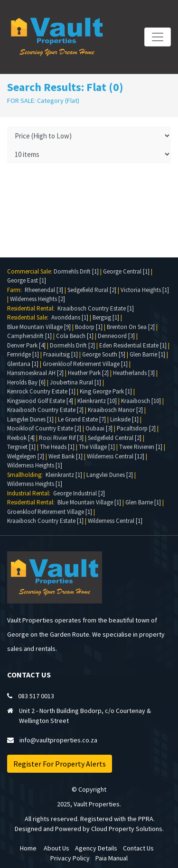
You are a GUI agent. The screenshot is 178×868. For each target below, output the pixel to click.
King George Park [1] (106, 391)
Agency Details (96, 848)
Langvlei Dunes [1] (30, 419)
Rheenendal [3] (44, 290)
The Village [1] (97, 447)
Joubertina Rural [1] (75, 382)
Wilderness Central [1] (115, 521)
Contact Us (138, 848)
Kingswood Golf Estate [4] (40, 401)
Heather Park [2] (88, 373)
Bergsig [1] (106, 317)
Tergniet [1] (21, 447)
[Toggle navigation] (158, 37)
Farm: (16, 290)
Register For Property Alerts (60, 764)
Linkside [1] (124, 419)
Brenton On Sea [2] (131, 327)
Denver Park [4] (26, 345)
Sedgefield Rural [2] (92, 290)
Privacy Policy (70, 858)
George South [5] (104, 354)
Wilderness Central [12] (116, 456)
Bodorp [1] (89, 327)
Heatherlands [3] (134, 373)
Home (28, 848)
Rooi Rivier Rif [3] (61, 438)
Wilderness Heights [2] (37, 299)
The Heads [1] (57, 447)
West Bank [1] (66, 456)
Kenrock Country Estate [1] (41, 391)
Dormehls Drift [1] (76, 271)
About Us (56, 848)
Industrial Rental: (30, 493)
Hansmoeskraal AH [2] (35, 373)
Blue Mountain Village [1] (89, 502)
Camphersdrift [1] (29, 336)
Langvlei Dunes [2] (110, 475)
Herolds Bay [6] (26, 382)
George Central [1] (126, 271)
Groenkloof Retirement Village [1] (85, 364)
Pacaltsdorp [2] (136, 428)
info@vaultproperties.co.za (58, 740)
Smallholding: (26, 475)
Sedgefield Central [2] (115, 438)
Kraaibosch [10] (141, 401)
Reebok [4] (21, 438)
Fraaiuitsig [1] (61, 354)
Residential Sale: (29, 317)
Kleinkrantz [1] (64, 475)
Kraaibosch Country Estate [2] (45, 410)
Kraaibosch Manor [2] (115, 410)
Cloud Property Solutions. (127, 829)
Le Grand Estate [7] (82, 419)
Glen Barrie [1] (147, 354)
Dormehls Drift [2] (72, 345)
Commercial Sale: (30, 271)
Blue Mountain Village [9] (39, 327)
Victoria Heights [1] (145, 290)
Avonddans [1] (70, 317)
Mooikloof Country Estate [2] (44, 428)
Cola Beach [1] (75, 336)
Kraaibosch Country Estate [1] (96, 308)
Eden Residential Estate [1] (133, 345)
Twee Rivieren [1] (141, 447)
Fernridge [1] (23, 354)
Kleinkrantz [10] (97, 401)
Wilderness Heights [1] (35, 465)
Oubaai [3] (99, 428)
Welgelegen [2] (26, 456)
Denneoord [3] (116, 336)
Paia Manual (112, 858)
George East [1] (27, 280)
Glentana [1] (23, 364)
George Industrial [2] (79, 493)
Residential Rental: (32, 308)
